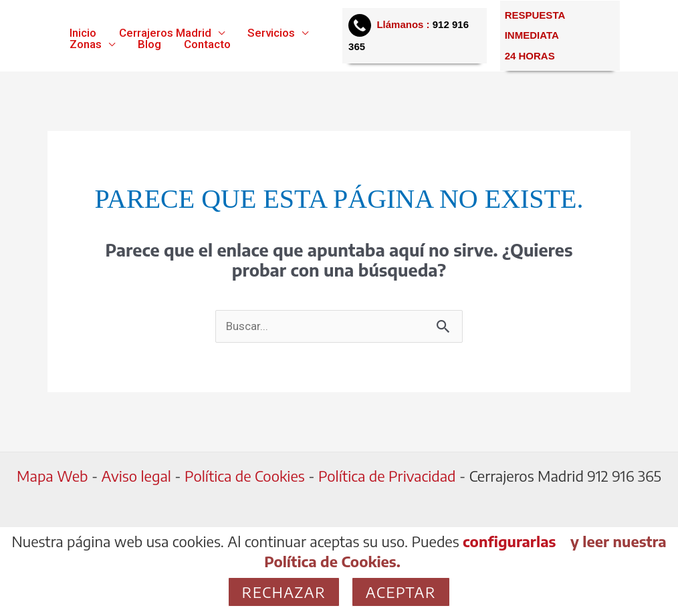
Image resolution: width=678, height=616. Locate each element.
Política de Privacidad (387, 476)
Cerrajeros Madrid (165, 33)
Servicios (271, 33)
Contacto (207, 44)
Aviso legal (134, 476)
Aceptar (401, 592)
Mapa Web (52, 476)
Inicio (83, 33)
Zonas (86, 44)
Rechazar (284, 592)
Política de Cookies (245, 476)
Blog (149, 44)
